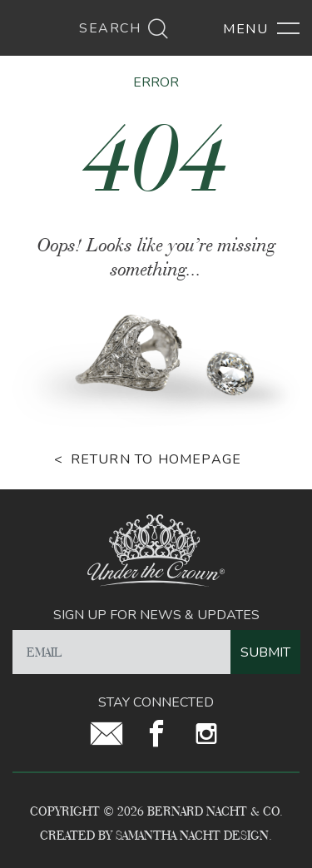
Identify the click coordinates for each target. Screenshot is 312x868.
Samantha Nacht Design (192, 835)
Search (124, 28)
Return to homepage (156, 459)
